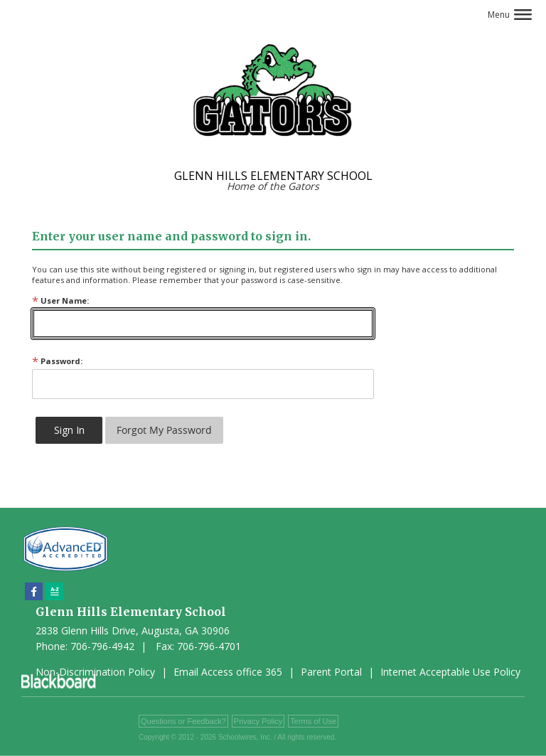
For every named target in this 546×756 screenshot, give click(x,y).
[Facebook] (34, 591)
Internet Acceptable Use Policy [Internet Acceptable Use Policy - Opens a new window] (450, 672)
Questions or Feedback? (183, 721)
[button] (510, 15)
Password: (57, 361)
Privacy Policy (258, 721)
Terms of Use (313, 721)
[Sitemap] (54, 591)
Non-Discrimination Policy (95, 672)
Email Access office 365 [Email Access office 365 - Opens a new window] (228, 672)
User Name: (60, 300)
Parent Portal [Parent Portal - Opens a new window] (331, 672)
